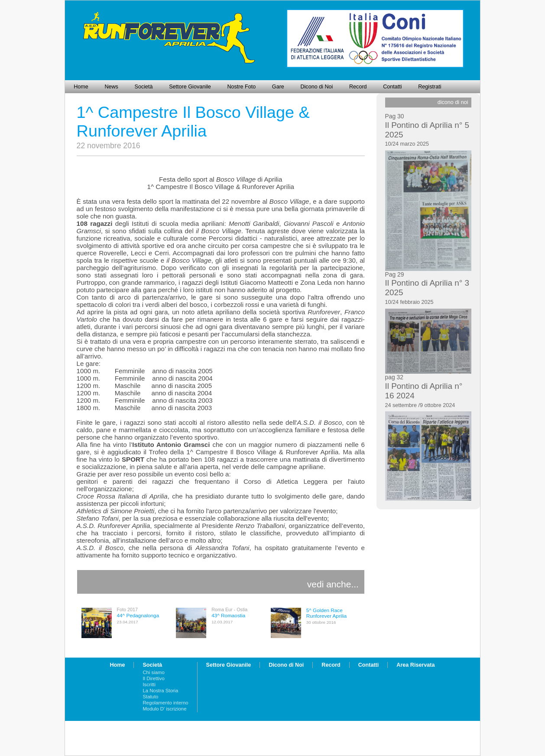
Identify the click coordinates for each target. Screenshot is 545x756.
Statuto (150, 697)
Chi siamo (153, 672)
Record (358, 87)
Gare (278, 87)
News (111, 87)
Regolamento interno (165, 703)
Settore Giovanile (190, 87)
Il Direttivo (153, 678)
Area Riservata (415, 665)
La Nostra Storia (160, 691)
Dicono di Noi (316, 87)
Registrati (430, 87)
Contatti (392, 87)
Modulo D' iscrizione (164, 709)
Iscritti (149, 684)
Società (144, 87)
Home (81, 87)
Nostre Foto (241, 87)
